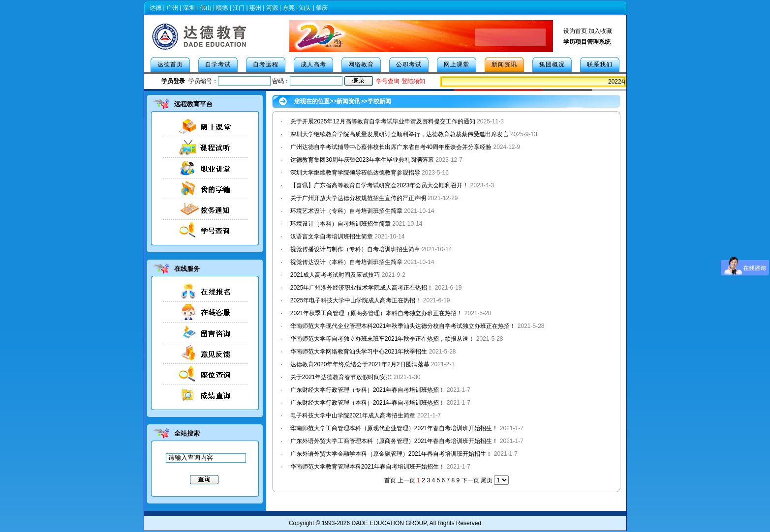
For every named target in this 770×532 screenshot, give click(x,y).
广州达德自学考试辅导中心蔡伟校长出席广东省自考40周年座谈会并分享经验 (391, 147)
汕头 (305, 8)
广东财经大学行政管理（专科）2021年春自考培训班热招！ (368, 390)
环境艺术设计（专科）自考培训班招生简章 (346, 211)
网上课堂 (457, 64)
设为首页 (575, 31)
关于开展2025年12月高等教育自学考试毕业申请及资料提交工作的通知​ (383, 121)
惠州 (255, 8)
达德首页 (170, 64)
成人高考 (313, 64)
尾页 (487, 480)
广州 (172, 8)
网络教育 (361, 64)
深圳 (189, 8)
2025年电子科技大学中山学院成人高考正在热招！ (356, 300)
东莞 (289, 8)
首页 (390, 480)
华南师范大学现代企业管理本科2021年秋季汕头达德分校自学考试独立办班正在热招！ (403, 326)
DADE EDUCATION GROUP (389, 523)
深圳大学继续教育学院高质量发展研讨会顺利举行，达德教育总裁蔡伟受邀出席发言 (400, 134)
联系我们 (600, 64)
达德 (155, 8)
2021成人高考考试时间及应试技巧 (335, 275)
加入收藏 (600, 31)
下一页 (470, 480)
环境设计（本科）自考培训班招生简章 (340, 224)
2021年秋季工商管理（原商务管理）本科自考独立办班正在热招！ (377, 313)
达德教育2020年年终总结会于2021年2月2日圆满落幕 (360, 364)
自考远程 (266, 64)
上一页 (406, 480)
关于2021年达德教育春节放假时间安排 (341, 377)
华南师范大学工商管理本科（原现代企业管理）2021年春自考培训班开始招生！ (394, 428)
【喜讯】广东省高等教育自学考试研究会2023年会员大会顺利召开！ (380, 185)
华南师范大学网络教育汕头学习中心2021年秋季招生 (359, 352)
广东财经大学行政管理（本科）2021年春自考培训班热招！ (368, 403)
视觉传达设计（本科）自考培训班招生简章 (346, 262)
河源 (272, 8)
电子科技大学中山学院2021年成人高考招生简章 (353, 415)
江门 (239, 8)
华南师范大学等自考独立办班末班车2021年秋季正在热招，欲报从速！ (383, 339)
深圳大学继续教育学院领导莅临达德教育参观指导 (355, 173)
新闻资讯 (504, 64)
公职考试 (409, 64)
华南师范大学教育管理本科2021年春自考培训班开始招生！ (368, 467)
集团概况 (552, 64)
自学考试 (218, 64)
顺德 (222, 8)
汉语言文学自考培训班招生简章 (332, 236)
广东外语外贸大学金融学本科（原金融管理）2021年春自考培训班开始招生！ (391, 454)
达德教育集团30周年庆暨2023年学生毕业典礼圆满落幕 (362, 160)
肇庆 (322, 8)
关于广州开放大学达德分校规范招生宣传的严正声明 (358, 198)
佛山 (206, 8)
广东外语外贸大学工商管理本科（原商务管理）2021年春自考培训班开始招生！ (394, 441)
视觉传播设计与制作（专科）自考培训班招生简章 (355, 249)
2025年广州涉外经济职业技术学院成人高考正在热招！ (362, 288)
